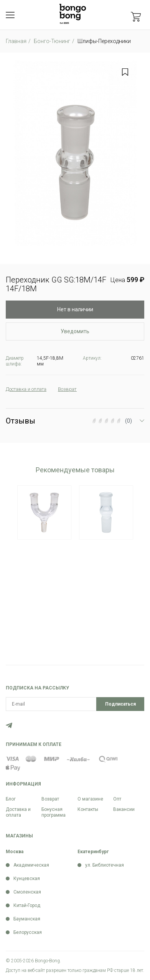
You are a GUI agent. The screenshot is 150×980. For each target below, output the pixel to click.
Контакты (88, 809)
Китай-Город (27, 905)
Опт (117, 799)
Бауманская (27, 919)
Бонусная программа (54, 812)
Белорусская (28, 932)
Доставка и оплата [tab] (30, 389)
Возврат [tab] (76, 389)
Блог (11, 799)
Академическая (31, 865)
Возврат (50, 799)
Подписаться (120, 704)
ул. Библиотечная (105, 865)
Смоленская (27, 892)
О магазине (90, 799)
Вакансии (124, 809)
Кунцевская (27, 879)
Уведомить (75, 331)
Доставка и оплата (18, 812)
